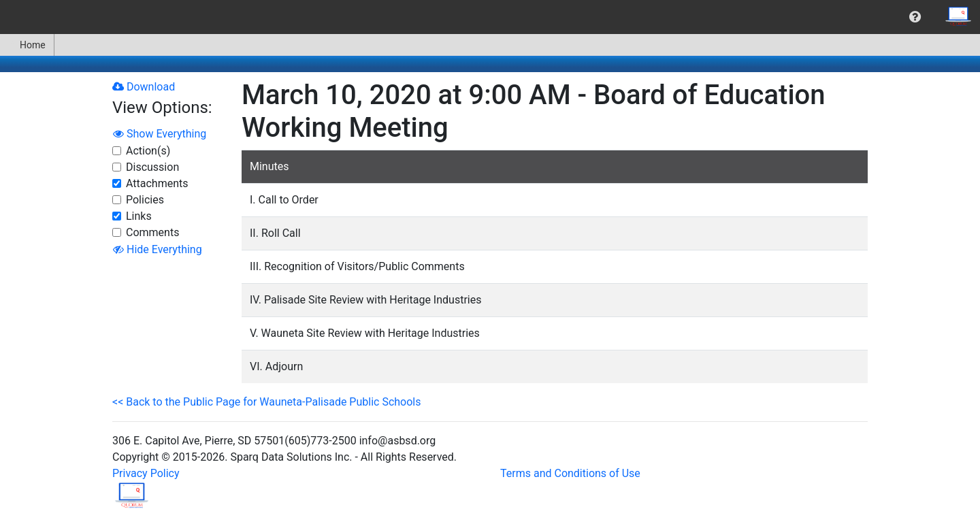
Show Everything (160, 134)
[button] (915, 17)
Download (144, 87)
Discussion (152, 167)
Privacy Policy (146, 473)
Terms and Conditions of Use (570, 473)
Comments (152, 232)
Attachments (157, 183)
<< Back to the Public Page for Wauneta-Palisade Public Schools (266, 402)
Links (139, 216)
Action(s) (148, 151)
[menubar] (490, 17)
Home (27, 45)
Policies (145, 200)
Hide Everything (158, 249)
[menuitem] (915, 17)
